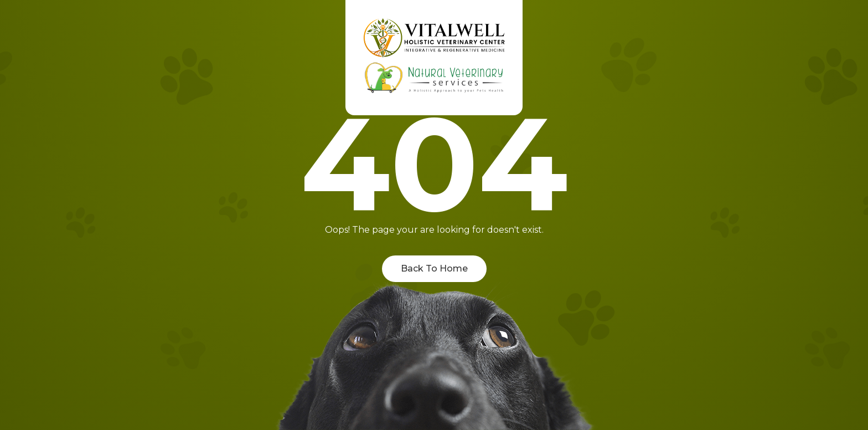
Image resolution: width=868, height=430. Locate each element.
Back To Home (434, 268)
